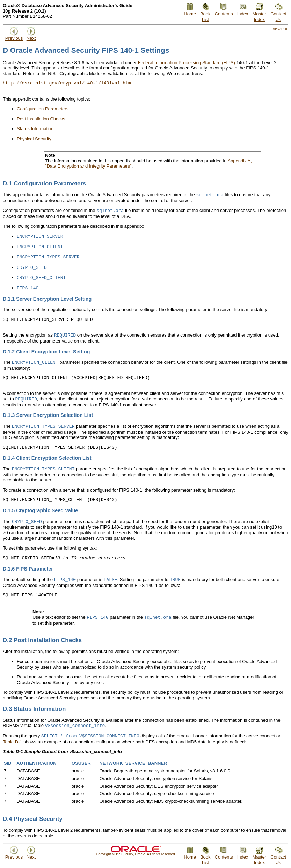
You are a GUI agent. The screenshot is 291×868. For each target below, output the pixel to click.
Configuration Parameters (43, 109)
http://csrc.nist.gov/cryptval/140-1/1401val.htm (67, 83)
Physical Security (34, 139)
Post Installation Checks (41, 119)
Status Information (35, 129)
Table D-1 (13, 742)
